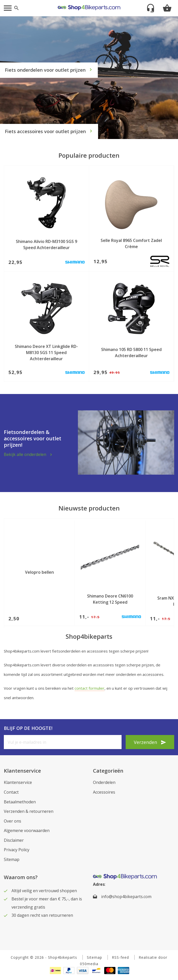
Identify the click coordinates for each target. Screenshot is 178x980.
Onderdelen (104, 782)
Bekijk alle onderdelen (25, 454)
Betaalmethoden (20, 802)
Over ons (13, 821)
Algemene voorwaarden (27, 830)
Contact (11, 792)
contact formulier (90, 688)
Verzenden (145, 742)
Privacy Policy (17, 850)
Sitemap (12, 859)
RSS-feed (120, 957)
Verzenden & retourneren (29, 811)
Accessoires (104, 792)
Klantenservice (18, 782)
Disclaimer (14, 840)
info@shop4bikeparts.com (126, 897)
